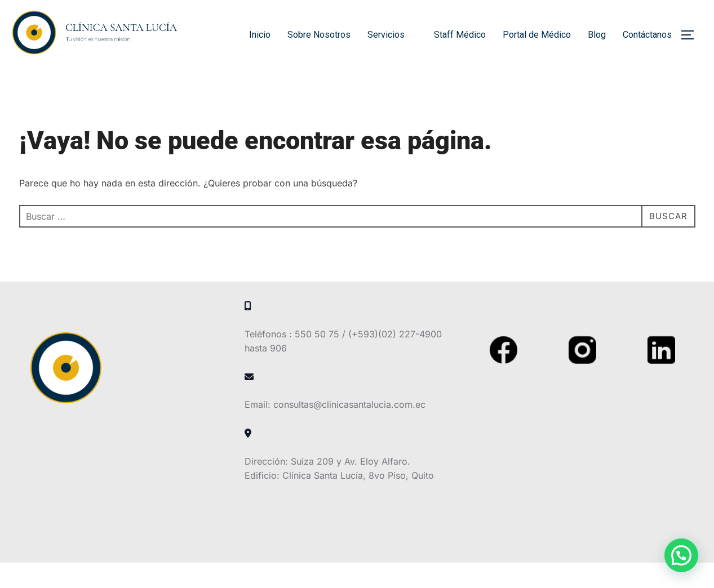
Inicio (260, 35)
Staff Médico (460, 35)
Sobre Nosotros (319, 35)
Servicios (392, 35)
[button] (681, 555)
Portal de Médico (537, 35)
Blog (597, 35)
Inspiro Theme (615, 566)
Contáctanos (647, 35)
